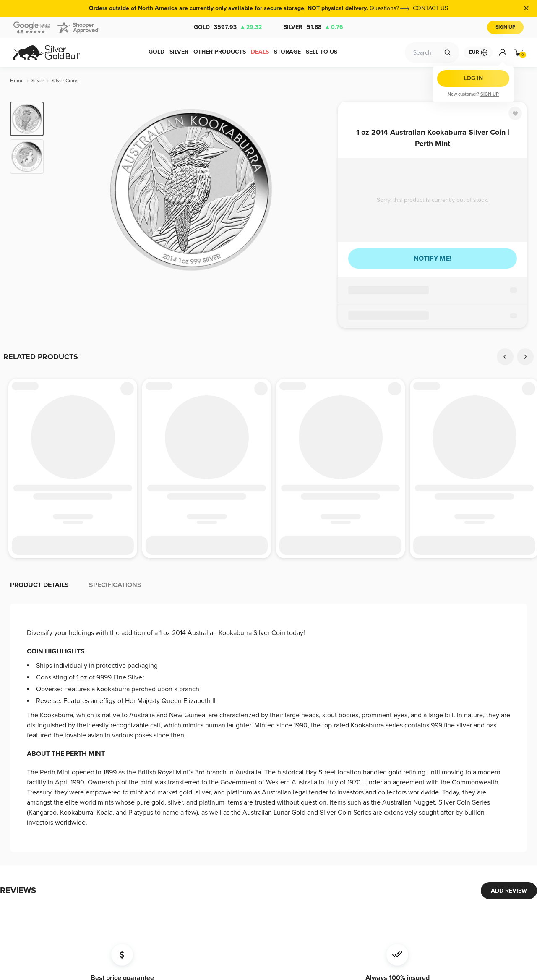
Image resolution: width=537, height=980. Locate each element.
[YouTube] (412, 913)
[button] (268, 579)
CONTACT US (430, 8)
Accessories (29, 848)
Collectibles (27, 836)
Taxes (246, 820)
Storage (98, 763)
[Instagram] (379, 913)
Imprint (248, 857)
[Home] (17, 81)
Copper (22, 824)
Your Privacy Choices (266, 881)
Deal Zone (26, 763)
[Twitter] (362, 913)
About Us (251, 808)
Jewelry (23, 860)
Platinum (23, 799)
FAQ (244, 796)
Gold (228, 27)
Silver (313, 27)
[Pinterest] (429, 913)
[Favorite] (515, 113)
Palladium (25, 811)
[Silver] (38, 81)
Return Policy (180, 799)
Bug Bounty (254, 845)
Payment (174, 763)
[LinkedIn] (396, 913)
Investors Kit (179, 824)
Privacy (248, 832)
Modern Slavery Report (269, 869)
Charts (172, 787)
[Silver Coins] (65, 81)
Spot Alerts (102, 775)
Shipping (175, 775)
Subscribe (364, 841)
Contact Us (253, 763)
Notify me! (433, 259)
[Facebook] (345, 913)
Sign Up (505, 27)
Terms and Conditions (191, 811)
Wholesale (102, 787)
